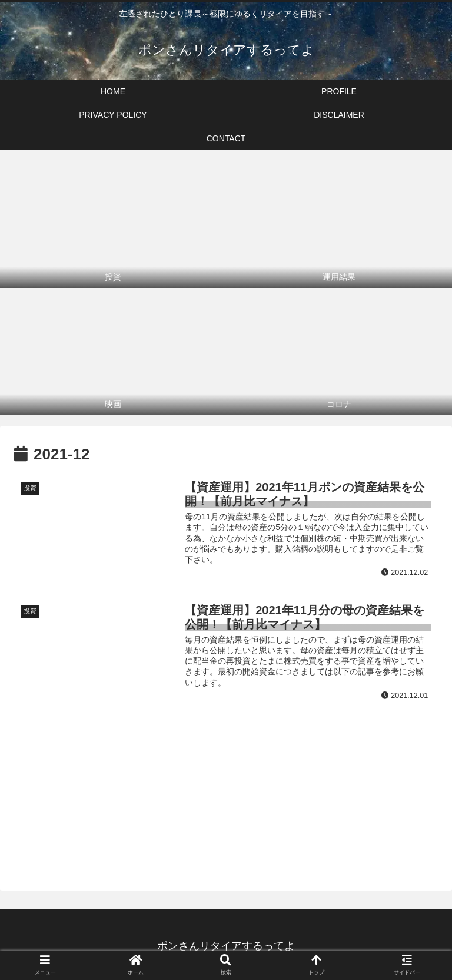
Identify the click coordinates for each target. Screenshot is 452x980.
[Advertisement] (226, 784)
